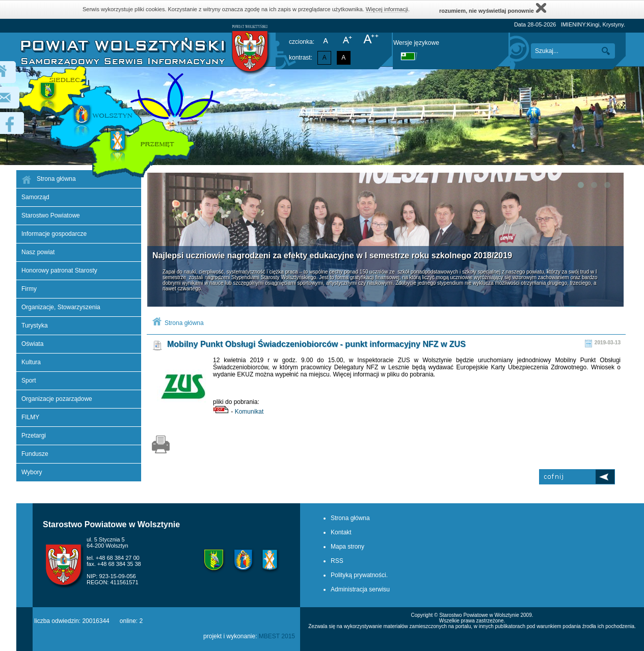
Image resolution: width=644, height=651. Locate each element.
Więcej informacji (387, 9)
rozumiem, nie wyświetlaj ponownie (493, 8)
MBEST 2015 (277, 636)
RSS (337, 561)
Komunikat (249, 412)
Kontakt (341, 532)
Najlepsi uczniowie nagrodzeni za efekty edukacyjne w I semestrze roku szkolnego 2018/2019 (332, 255)
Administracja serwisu (360, 589)
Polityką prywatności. (359, 575)
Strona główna (184, 323)
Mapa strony (347, 547)
